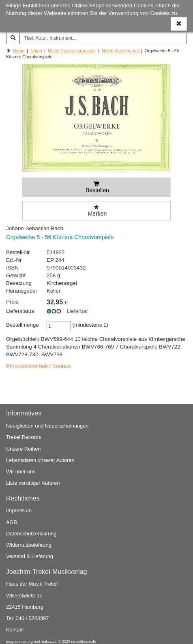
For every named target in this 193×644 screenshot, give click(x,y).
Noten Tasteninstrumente (72, 51)
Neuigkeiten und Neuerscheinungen (47, 426)
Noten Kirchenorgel (120, 51)
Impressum (19, 510)
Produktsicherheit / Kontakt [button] (38, 366)
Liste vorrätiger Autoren (33, 483)
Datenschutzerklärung (31, 534)
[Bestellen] (97, 187)
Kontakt (15, 630)
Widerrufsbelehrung (29, 545)
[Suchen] (13, 38)
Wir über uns (21, 472)
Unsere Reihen (23, 449)
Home (19, 51)
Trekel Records (24, 437)
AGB (12, 522)
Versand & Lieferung (30, 556)
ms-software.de (83, 642)
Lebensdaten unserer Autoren (40, 460)
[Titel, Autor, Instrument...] (103, 38)
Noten (36, 51)
